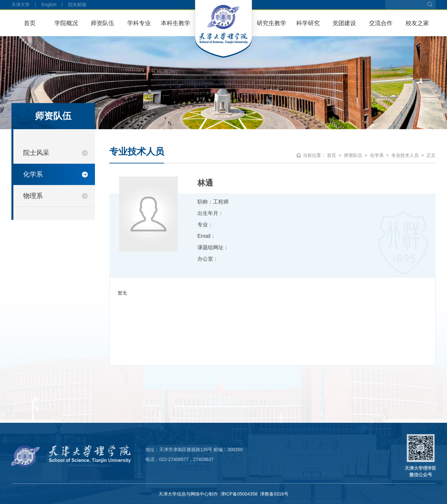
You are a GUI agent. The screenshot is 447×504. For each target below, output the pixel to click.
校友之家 (417, 23)
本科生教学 (176, 23)
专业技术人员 (405, 155)
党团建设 (344, 23)
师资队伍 (102, 23)
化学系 (33, 174)
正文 (431, 155)
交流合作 (381, 23)
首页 (30, 23)
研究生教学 (271, 23)
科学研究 (308, 23)
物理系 (33, 196)
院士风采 (36, 153)
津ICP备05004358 (239, 494)
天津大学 (21, 5)
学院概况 (66, 23)
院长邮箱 (77, 5)
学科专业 (139, 23)
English (49, 5)
